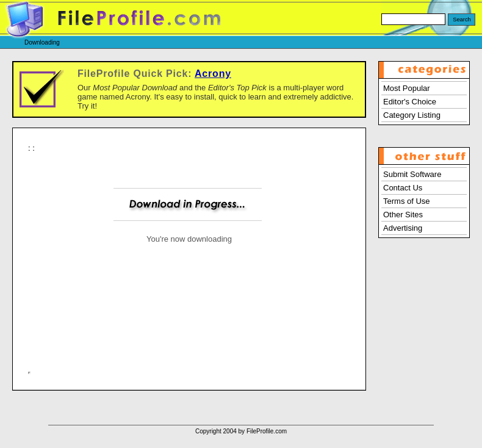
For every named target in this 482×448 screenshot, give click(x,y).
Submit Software (412, 174)
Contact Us (403, 188)
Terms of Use (407, 201)
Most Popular (407, 88)
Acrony (213, 74)
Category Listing (412, 115)
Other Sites (403, 215)
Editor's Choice (410, 102)
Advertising (403, 228)
